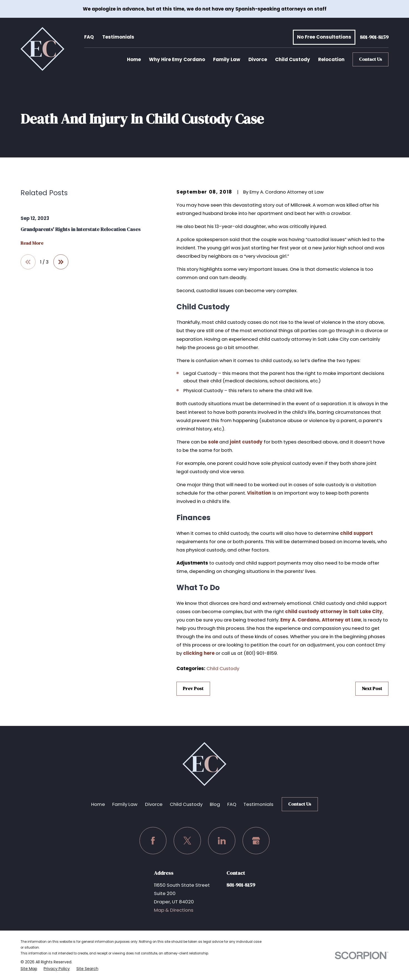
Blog (215, 804)
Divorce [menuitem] (258, 59)
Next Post (372, 689)
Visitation (259, 493)
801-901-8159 (374, 37)
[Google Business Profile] (256, 840)
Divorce (154, 804)
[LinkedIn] (222, 840)
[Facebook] (153, 840)
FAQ (89, 37)
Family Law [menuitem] (227, 59)
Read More (32, 243)
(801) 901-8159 (260, 653)
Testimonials (118, 37)
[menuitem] (29, 969)
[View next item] (61, 262)
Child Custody (223, 668)
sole (213, 442)
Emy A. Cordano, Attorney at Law (321, 620)
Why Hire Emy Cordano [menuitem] (177, 59)
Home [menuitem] (134, 59)
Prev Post (193, 689)
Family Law (125, 804)
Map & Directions (174, 910)
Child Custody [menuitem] (293, 59)
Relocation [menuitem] (331, 59)
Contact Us (371, 59)
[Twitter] (187, 840)
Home (98, 804)
